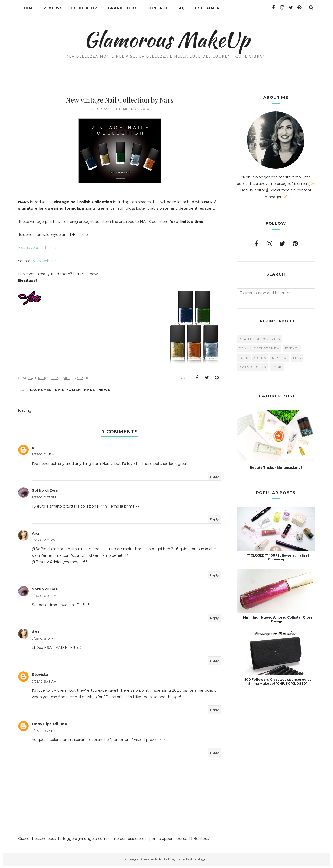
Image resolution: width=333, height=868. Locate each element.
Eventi (292, 348)
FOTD (244, 358)
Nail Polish (68, 392)
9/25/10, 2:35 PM (44, 542)
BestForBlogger (197, 861)
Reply (214, 479)
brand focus (252, 367)
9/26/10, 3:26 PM (44, 733)
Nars (90, 392)
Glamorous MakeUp (167, 39)
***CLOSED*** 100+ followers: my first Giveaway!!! (278, 557)
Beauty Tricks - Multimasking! (276, 468)
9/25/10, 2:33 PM (44, 499)
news (104, 392)
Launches (41, 392)
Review (280, 358)
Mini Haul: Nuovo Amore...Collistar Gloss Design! (278, 619)
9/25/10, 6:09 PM (44, 598)
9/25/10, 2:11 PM (43, 457)
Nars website (44, 261)
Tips (297, 358)
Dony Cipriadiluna (49, 726)
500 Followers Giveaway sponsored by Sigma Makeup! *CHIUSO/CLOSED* (278, 682)
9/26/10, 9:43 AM (44, 683)
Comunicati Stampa (259, 348)
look (277, 367)
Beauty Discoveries (260, 339)
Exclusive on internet (37, 248)
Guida (260, 358)
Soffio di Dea (45, 493)
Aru (35, 535)
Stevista (40, 677)
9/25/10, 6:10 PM (44, 641)
